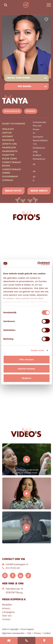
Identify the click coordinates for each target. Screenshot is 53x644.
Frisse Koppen (26, 5)
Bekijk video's (39, 191)
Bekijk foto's (13, 191)
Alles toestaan (27, 359)
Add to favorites (46, 19)
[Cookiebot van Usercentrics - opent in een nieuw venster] (38, 263)
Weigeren (26, 378)
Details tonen (38, 350)
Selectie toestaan (26, 369)
